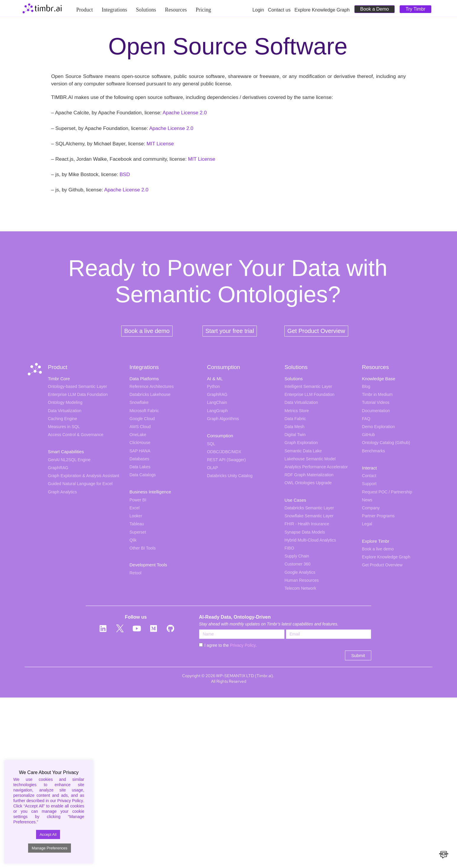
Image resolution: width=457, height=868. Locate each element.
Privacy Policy (243, 645)
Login (260, 10)
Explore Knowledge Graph (322, 10)
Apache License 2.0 (185, 113)
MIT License (160, 144)
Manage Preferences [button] (50, 848)
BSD (125, 174)
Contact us (281, 10)
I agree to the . (231, 645)
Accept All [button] (48, 834)
